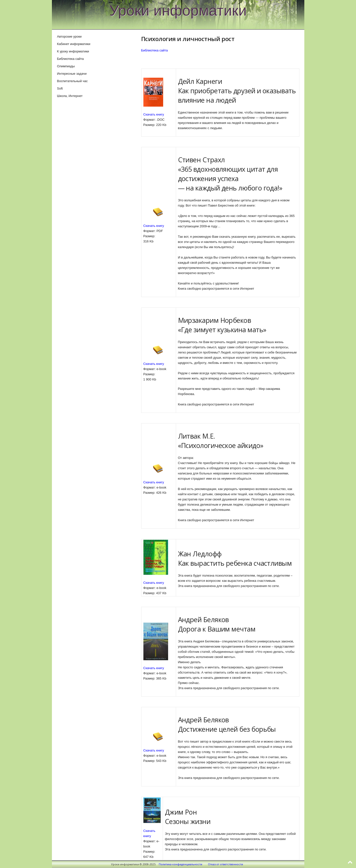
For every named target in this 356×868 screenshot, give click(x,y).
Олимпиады (66, 66)
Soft (60, 88)
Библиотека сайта (155, 50)
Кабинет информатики (74, 44)
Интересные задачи (72, 74)
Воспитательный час (72, 81)
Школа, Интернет (70, 96)
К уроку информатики (73, 51)
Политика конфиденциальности (180, 864)
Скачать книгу (154, 114)
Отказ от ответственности (225, 864)
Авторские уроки (69, 36)
